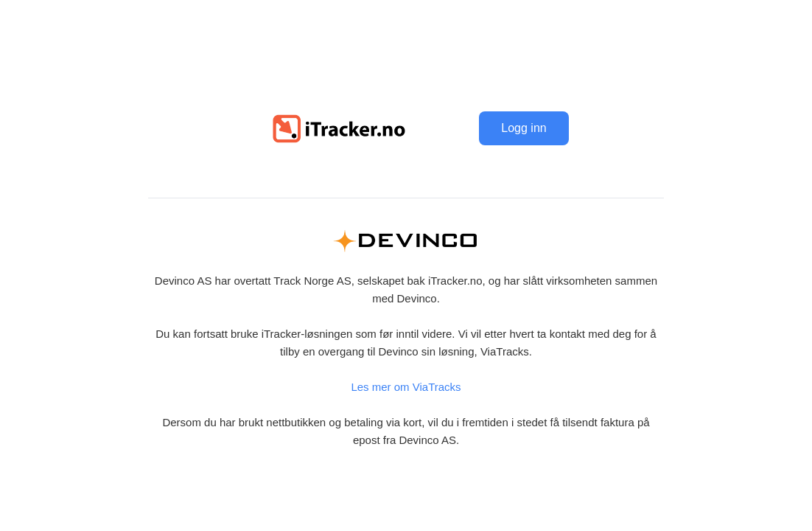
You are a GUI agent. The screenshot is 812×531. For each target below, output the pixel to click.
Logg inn (524, 128)
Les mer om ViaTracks (406, 387)
